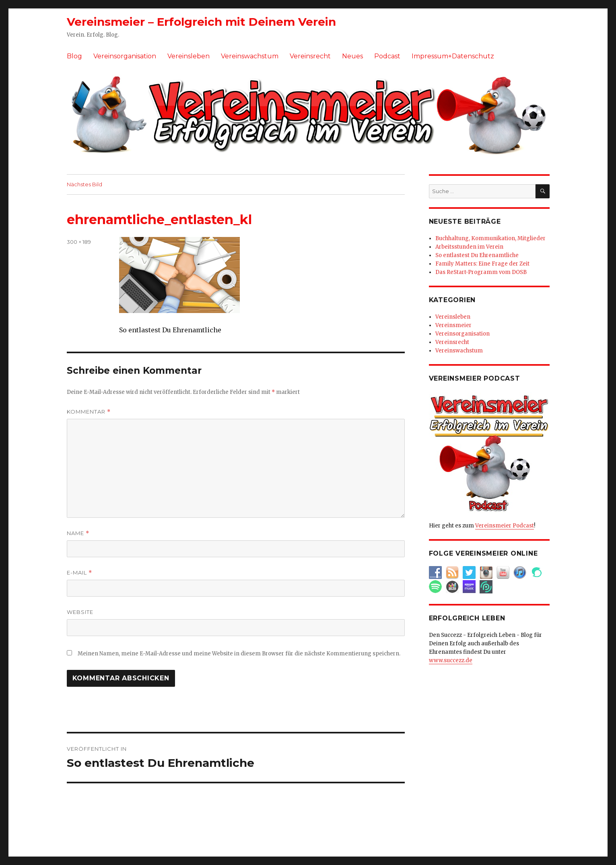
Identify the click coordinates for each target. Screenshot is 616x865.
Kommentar (89, 412)
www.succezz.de (451, 660)
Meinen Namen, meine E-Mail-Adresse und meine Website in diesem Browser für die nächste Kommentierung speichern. (239, 654)
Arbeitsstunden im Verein (469, 247)
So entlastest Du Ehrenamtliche (477, 255)
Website (80, 612)
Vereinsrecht (310, 56)
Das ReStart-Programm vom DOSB (481, 272)
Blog (74, 56)
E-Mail (79, 573)
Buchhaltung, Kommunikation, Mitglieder (490, 238)
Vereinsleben (189, 56)
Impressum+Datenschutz (453, 56)
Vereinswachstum (250, 56)
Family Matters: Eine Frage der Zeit (482, 264)
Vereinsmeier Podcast (505, 526)
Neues (352, 56)
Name (78, 533)
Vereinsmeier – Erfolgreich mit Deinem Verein (201, 22)
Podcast (387, 56)
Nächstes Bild (84, 184)
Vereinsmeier (453, 325)
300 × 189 (79, 242)
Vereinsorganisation (125, 56)
